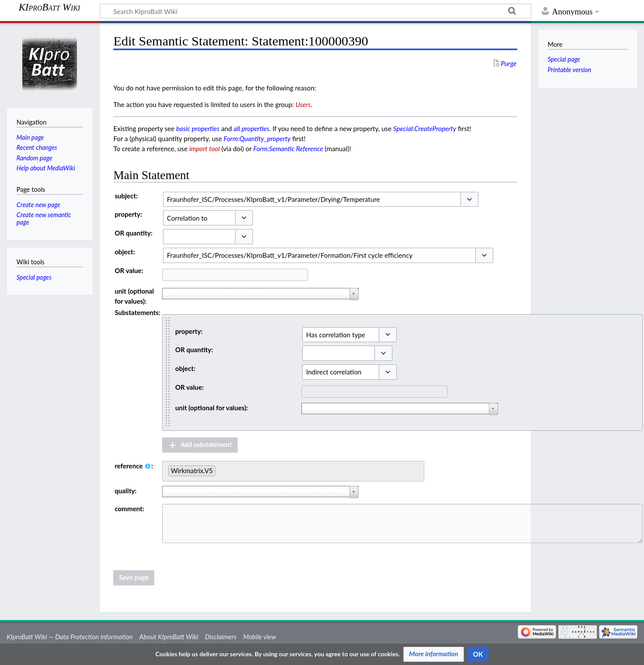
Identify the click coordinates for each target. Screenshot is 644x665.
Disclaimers (221, 637)
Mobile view (260, 637)
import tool (204, 149)
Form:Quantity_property (257, 139)
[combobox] (312, 199)
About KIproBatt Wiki (169, 637)
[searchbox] (220, 469)
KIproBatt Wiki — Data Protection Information (69, 637)
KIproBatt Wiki (50, 7)
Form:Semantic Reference (288, 149)
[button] (469, 199)
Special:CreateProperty (425, 128)
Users (303, 104)
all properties (252, 128)
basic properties (198, 128)
